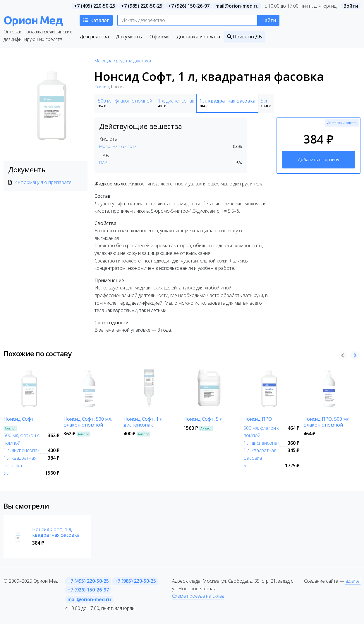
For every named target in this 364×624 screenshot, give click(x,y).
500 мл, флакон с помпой (22, 439)
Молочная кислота (118, 146)
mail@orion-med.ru (237, 6)
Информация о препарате (43, 182)
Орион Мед (33, 20)
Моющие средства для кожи (123, 61)
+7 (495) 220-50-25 (95, 6)
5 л (7, 473)
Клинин (102, 87)
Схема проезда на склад (198, 596)
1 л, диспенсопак (22, 450)
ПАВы (105, 163)
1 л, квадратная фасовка (20, 462)
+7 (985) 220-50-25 (142, 6)
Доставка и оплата (342, 123)
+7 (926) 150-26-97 (189, 6)
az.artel (353, 581)
